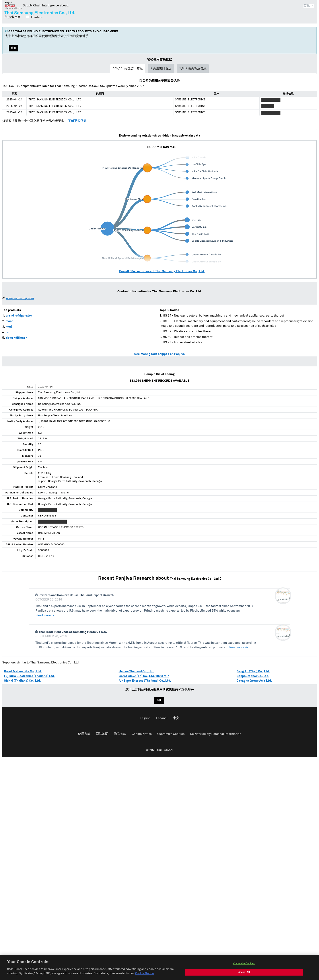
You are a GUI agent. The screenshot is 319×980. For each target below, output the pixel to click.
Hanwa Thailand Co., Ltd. (136, 671)
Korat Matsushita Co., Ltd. (23, 671)
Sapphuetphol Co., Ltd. (253, 676)
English (145, 718)
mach (9, 321)
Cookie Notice (142, 734)
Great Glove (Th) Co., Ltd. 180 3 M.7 (144, 676)
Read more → (45, 615)
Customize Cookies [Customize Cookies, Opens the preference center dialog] (244, 964)
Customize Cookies (171, 734)
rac (8, 332)
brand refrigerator (19, 316)
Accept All (244, 973)
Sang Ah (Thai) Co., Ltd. (253, 671)
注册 (14, 48)
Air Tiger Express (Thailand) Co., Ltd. (145, 681)
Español (162, 718)
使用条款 (84, 734)
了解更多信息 (77, 121)
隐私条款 (120, 734)
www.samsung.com (20, 298)
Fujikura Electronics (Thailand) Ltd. (29, 676)
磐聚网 (14, 5)
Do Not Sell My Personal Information (216, 734)
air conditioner (16, 338)
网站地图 (102, 734)
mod (9, 327)
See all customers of (162, 271)
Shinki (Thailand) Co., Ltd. (22, 681)
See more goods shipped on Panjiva (159, 354)
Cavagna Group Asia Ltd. (254, 681)
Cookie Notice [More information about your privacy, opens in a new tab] (144, 974)
